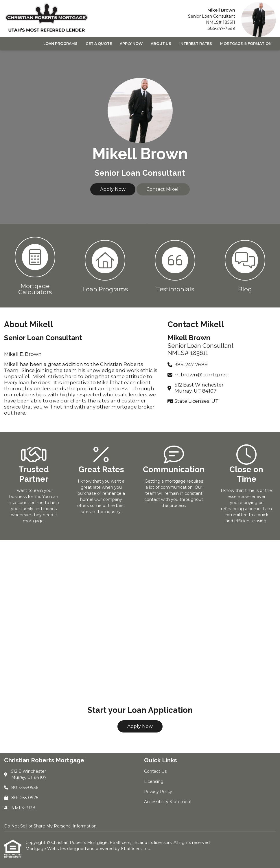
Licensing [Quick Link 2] (154, 781)
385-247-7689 (221, 28)
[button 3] (175, 266)
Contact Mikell (163, 189)
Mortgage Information (246, 44)
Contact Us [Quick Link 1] (155, 771)
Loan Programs (60, 44)
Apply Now (131, 44)
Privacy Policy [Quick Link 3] (158, 792)
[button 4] (245, 266)
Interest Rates (196, 44)
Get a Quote (99, 44)
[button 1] (35, 266)
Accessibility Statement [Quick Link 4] (168, 802)
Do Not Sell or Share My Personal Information (50, 826)
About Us (161, 44)
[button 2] (105, 266)
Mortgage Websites (46, 849)
